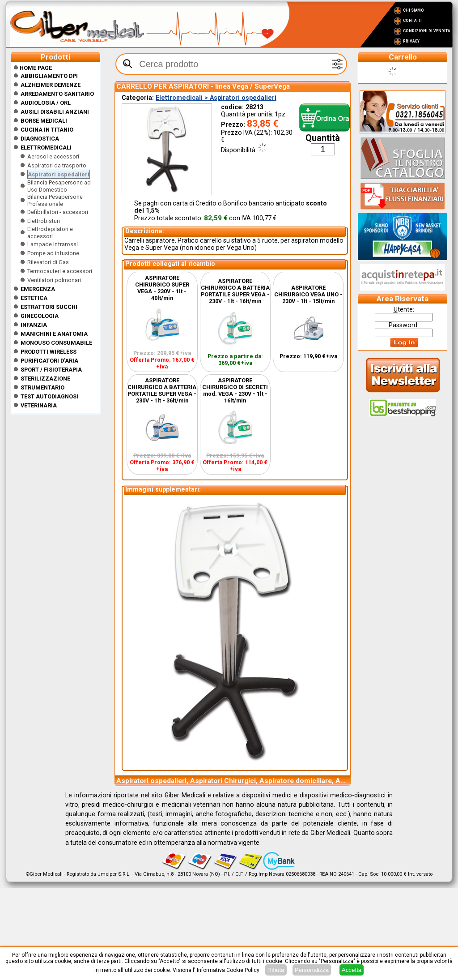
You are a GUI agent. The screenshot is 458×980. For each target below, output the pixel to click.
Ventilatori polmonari (54, 280)
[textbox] (231, 64)
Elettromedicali (46, 148)
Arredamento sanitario (57, 94)
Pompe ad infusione (53, 253)
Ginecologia (40, 316)
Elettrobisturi (44, 221)
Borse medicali (44, 121)
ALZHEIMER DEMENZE (51, 85)
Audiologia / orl (46, 103)
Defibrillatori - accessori (58, 212)
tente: (404, 309)
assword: (404, 325)
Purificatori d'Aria (49, 361)
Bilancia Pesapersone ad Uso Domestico (59, 186)
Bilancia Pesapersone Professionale (55, 200)
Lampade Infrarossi (53, 244)
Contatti (412, 21)
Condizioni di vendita (426, 31)
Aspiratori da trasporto (57, 165)
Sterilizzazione (45, 379)
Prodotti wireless (49, 352)
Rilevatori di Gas (48, 262)
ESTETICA (34, 298)
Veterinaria (39, 405)
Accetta (352, 970)
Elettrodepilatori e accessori (50, 233)
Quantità (323, 138)
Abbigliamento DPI (49, 76)
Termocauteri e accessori (60, 271)
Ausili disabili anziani (55, 112)
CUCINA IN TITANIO (47, 130)
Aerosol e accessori (53, 156)
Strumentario (42, 387)
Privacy (411, 41)
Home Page (33, 68)
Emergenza (38, 289)
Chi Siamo (413, 10)
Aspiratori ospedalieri (59, 174)
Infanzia (34, 325)
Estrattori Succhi (49, 307)
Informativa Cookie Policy (228, 970)
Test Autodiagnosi (49, 396)
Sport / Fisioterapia (51, 370)
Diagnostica (40, 139)
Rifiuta (276, 970)
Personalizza (312, 970)
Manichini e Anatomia (54, 334)
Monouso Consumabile (56, 343)
